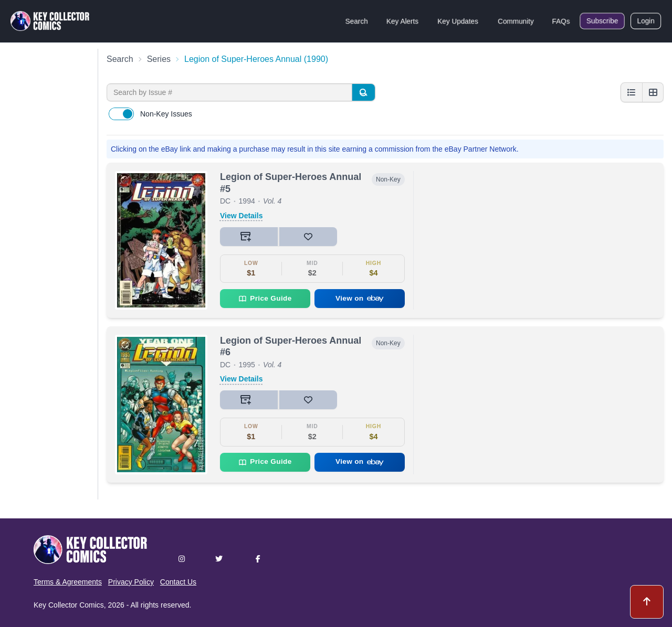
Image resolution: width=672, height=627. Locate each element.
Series (159, 59)
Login (646, 21)
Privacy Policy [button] (131, 582)
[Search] (363, 92)
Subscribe (602, 21)
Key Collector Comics (69, 605)
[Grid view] (653, 92)
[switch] (121, 114)
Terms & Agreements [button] (68, 582)
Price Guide (265, 299)
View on (360, 298)
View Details (241, 216)
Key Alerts (402, 21)
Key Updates (458, 21)
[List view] (632, 92)
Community (516, 21)
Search (356, 21)
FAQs (561, 21)
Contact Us (178, 582)
